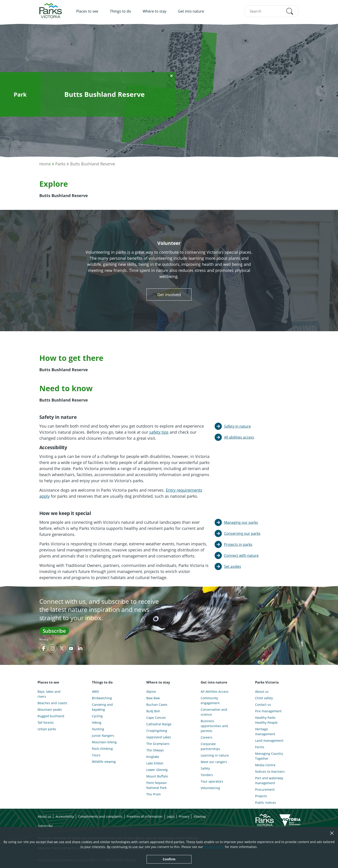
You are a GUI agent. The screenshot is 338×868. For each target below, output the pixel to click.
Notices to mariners (270, 771)
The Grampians (158, 744)
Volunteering (210, 788)
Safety (205, 768)
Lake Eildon (155, 763)
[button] (290, 11)
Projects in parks (238, 544)
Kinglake (153, 757)
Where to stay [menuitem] (155, 11)
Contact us (263, 705)
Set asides (233, 566)
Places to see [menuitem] (87, 11)
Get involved (169, 295)
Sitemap (200, 816)
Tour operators (212, 781)
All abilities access (239, 437)
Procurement (265, 789)
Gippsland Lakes (159, 737)
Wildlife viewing (104, 762)
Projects (261, 796)
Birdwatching (102, 698)
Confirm (169, 859)
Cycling (97, 716)
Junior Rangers (103, 736)
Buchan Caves (157, 705)
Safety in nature (237, 426)
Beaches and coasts (52, 703)
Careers (207, 737)
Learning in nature (215, 755)
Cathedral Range (159, 724)
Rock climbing (102, 749)
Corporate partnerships (210, 746)
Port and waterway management (269, 780)
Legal (171, 816)
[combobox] (271, 11)
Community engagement (210, 700)
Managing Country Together (269, 756)
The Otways (155, 750)
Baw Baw (153, 698)
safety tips (159, 432)
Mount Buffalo (157, 776)
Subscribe (54, 631)
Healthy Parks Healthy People (266, 720)
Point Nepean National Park (157, 785)
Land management (269, 740)
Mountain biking (104, 742)
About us (262, 692)
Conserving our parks (242, 533)
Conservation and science (214, 712)
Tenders (207, 775)
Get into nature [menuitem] (191, 11)
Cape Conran (156, 718)
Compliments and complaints (100, 816)
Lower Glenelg (157, 770)
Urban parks (47, 729)
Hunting (98, 729)
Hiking (97, 723)
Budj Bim (153, 711)
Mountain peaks (50, 709)
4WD (95, 692)
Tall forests (46, 723)
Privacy (44, 639)
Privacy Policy (214, 847)
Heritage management (265, 731)
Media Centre (265, 765)
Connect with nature (241, 555)
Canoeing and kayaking (102, 707)
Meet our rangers (214, 762)
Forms (260, 747)
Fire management (268, 711)
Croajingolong (157, 731)
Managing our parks (241, 522)
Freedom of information (145, 816)
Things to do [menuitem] (120, 11)
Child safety (264, 698)
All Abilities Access (215, 692)
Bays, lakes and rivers (49, 694)
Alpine (151, 692)
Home (45, 164)
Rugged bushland (51, 716)
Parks (60, 164)
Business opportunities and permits (214, 726)
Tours (96, 755)
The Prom (153, 794)
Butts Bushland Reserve (93, 164)
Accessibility (65, 816)
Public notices (266, 803)
